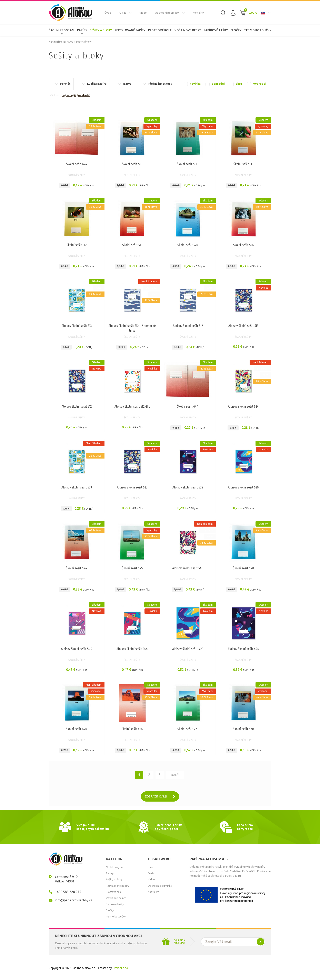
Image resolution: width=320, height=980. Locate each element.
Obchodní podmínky (167, 13)
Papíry (82, 30)
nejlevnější (69, 95)
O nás (123, 13)
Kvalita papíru (97, 84)
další (175, 775)
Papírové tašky (216, 30)
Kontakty (198, 13)
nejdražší (84, 95)
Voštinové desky (188, 30)
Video (143, 13)
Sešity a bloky (101, 30)
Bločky (236, 30)
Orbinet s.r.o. (121, 968)
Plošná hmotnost (160, 84)
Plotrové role (160, 30)
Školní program (62, 30)
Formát (65, 84)
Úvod (108, 13)
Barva (127, 84)
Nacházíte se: (57, 42)
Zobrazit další (162, 796)
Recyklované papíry (130, 30)
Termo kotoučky (258, 30)
